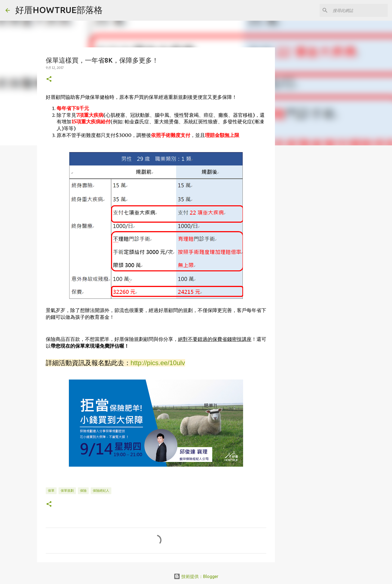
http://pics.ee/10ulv (158, 363)
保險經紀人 (101, 490)
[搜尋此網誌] (359, 10)
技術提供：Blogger (196, 576)
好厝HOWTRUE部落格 (59, 10)
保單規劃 (67, 490)
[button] (49, 79)
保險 (83, 490)
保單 (51, 490)
